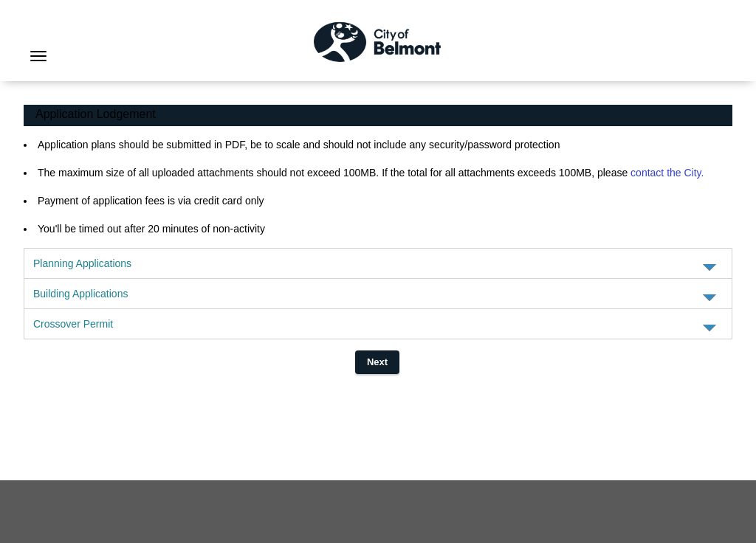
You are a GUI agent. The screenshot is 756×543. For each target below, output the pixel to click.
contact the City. (667, 173)
